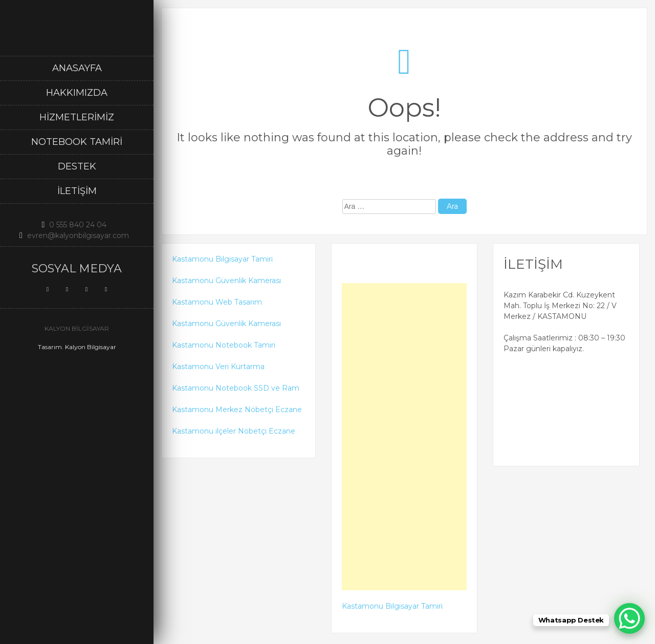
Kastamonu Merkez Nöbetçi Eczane (237, 410)
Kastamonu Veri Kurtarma (218, 367)
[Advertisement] (405, 437)
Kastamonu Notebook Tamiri (224, 345)
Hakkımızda (77, 93)
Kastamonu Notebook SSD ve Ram (236, 388)
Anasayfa (77, 68)
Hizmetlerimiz (77, 117)
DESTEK (77, 166)
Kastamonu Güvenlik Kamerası (226, 281)
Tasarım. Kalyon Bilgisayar (77, 347)
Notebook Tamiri (77, 142)
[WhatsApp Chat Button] (629, 618)
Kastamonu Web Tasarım (217, 302)
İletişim (77, 191)
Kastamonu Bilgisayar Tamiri (222, 259)
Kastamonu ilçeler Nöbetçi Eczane (234, 431)
